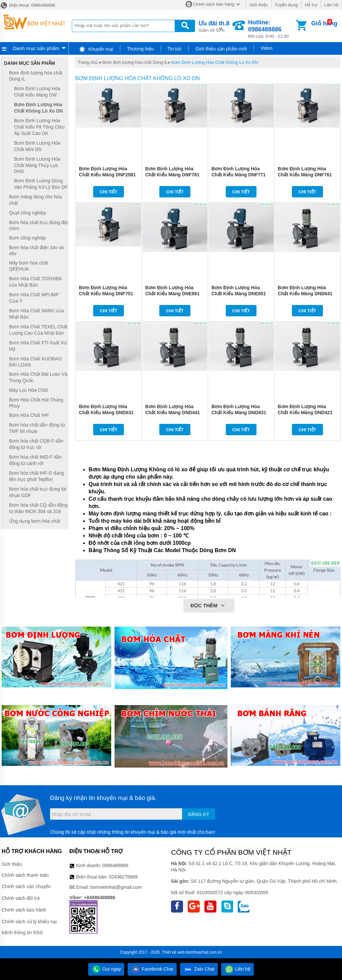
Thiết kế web (174, 952)
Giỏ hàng (324, 23)
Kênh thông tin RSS (22, 933)
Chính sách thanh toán (25, 875)
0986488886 (115, 865)
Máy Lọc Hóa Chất (28, 390)
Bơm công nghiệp (27, 238)
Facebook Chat (152, 969)
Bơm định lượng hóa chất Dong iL (135, 62)
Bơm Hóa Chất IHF (29, 415)
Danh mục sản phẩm (36, 48)
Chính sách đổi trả (21, 898)
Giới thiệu (258, 5)
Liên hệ (331, 5)
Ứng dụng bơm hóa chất (35, 521)
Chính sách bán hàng (214, 4)
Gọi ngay (106, 969)
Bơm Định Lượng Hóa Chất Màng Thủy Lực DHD (37, 165)
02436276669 (123, 877)
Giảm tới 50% (214, 26)
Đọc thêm (209, 606)
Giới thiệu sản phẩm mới (221, 49)
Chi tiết (109, 192)
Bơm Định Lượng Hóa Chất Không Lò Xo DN (215, 62)
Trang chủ (88, 62)
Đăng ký (199, 814)
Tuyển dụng (286, 5)
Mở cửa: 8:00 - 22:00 (271, 29)
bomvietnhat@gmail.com (116, 887)
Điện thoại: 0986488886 (28, 5)
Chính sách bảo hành (24, 910)
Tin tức (175, 49)
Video (267, 48)
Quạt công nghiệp (28, 213)
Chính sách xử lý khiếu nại (29, 922)
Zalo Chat (199, 969)
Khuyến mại (96, 49)
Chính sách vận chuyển (26, 886)
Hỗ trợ (311, 5)
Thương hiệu (140, 49)
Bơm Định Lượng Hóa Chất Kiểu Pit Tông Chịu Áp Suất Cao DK (39, 127)
